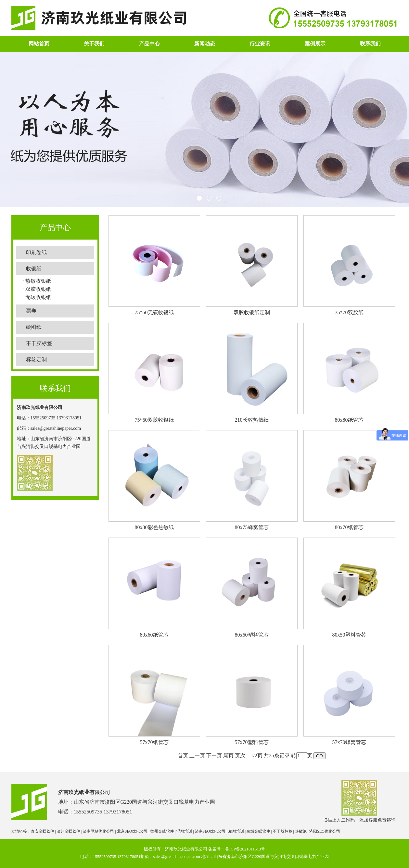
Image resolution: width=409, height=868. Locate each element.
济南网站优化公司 (98, 831)
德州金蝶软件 (162, 831)
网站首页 (39, 44)
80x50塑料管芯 (349, 635)
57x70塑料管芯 (252, 742)
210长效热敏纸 (252, 420)
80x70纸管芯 (349, 527)
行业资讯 (260, 44)
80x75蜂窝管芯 (252, 527)
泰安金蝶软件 (43, 831)
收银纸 (34, 269)
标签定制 (36, 360)
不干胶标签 (39, 343)
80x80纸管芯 (349, 420)
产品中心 (149, 44)
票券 (31, 311)
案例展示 (315, 44)
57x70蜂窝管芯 (349, 742)
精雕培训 (236, 831)
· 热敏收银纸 (37, 281)
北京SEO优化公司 (132, 831)
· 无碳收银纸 (37, 297)
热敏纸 (301, 831)
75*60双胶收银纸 (154, 420)
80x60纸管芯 (154, 635)
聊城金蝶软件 (258, 831)
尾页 (228, 756)
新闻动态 (205, 44)
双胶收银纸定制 (252, 312)
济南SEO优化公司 (210, 831)
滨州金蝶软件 (69, 831)
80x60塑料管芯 (252, 635)
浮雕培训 (184, 831)
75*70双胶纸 (349, 312)
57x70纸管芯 (154, 742)
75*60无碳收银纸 (154, 312)
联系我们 (370, 44)
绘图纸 (34, 327)
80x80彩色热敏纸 (154, 527)
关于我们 (94, 44)
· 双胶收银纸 (37, 289)
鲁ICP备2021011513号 (245, 849)
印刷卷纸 (36, 252)
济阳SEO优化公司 (325, 831)
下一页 (214, 756)
